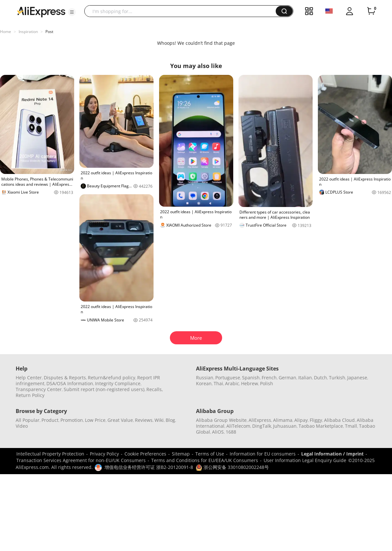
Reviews (144, 420)
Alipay (301, 420)
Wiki (159, 420)
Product (50, 420)
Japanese (357, 378)
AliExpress (260, 420)
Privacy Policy (104, 454)
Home (6, 32)
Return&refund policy (112, 378)
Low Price (95, 420)
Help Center (29, 378)
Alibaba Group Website (221, 420)
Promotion (72, 420)
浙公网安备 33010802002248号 (232, 467)
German (287, 378)
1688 (231, 432)
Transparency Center (39, 389)
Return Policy (30, 395)
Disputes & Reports (65, 378)
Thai (218, 383)
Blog (170, 420)
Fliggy (316, 420)
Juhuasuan (285, 426)
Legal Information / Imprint (332, 454)
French (269, 378)
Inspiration (28, 32)
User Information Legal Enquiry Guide (305, 460)
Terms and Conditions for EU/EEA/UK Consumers (205, 460)
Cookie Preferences (145, 454)
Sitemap (181, 454)
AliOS (218, 432)
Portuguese (228, 378)
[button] (72, 12)
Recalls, (155, 389)
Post (49, 32)
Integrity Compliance (118, 383)
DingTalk (262, 426)
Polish (267, 383)
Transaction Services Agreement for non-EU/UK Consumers (81, 460)
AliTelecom (238, 426)
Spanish (251, 378)
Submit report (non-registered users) (104, 389)
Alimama (283, 420)
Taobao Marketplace (321, 426)
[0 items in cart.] (371, 11)
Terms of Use (210, 454)
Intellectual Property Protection (50, 454)
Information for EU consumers (263, 454)
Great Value (120, 420)
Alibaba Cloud (339, 420)
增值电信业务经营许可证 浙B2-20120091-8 (149, 467)
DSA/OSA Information (70, 383)
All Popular (28, 420)
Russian (205, 378)
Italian (305, 378)
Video (22, 426)
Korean (204, 383)
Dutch (320, 378)
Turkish (337, 378)
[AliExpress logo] (41, 11)
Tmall (351, 426)
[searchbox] (182, 11)
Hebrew (250, 383)
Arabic (232, 383)
